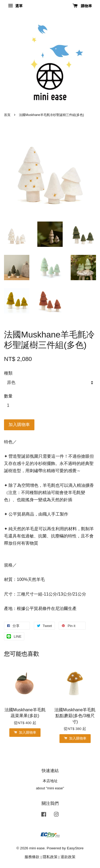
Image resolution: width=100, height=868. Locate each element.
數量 (8, 396)
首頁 (7, 115)
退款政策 (68, 857)
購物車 (82, 6)
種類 (8, 373)
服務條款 (32, 857)
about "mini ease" (50, 788)
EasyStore (75, 848)
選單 (15, 6)
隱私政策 (50, 857)
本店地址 (50, 781)
